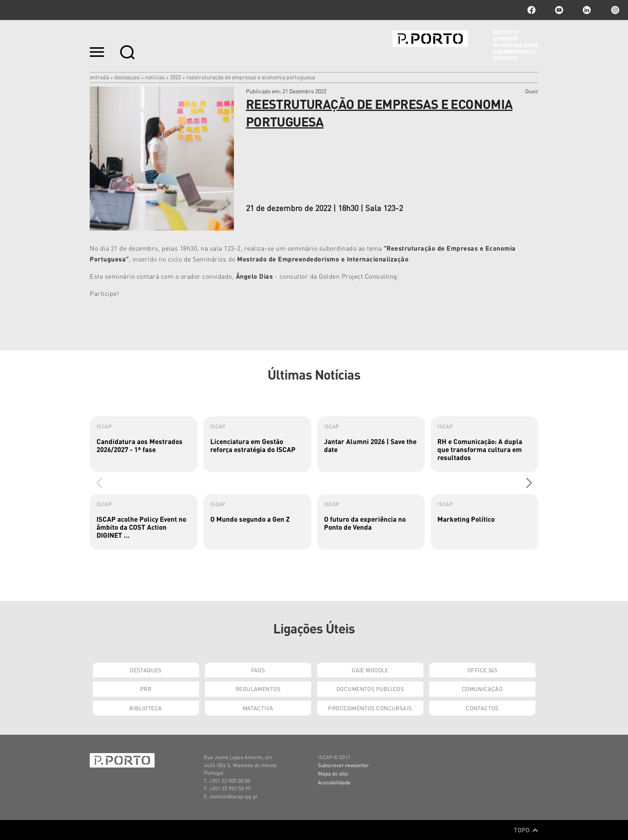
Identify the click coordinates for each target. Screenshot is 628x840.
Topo (526, 830)
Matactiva (258, 708)
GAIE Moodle (370, 670)
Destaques (127, 77)
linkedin (587, 10)
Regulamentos (258, 689)
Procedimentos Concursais (370, 708)
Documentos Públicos (370, 689)
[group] (144, 444)
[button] (529, 483)
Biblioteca (146, 708)
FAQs (258, 670)
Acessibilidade (334, 782)
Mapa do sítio (333, 773)
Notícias (155, 77)
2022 (175, 77)
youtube (559, 10)
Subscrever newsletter (343, 765)
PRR (146, 689)
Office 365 (482, 670)
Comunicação (482, 689)
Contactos (482, 708)
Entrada (99, 77)
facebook (531, 10)
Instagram (614, 10)
